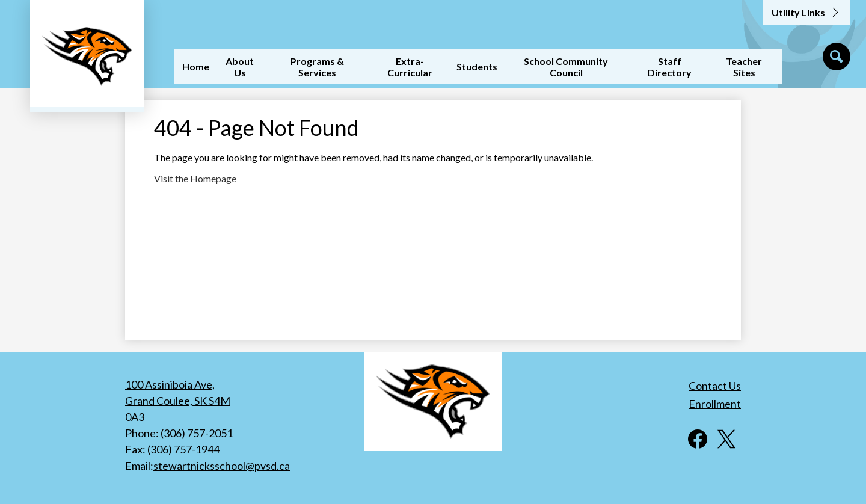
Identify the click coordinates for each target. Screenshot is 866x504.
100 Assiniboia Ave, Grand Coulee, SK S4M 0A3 (178, 401)
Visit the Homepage (195, 178)
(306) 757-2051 (197, 433)
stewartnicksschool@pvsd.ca (222, 466)
